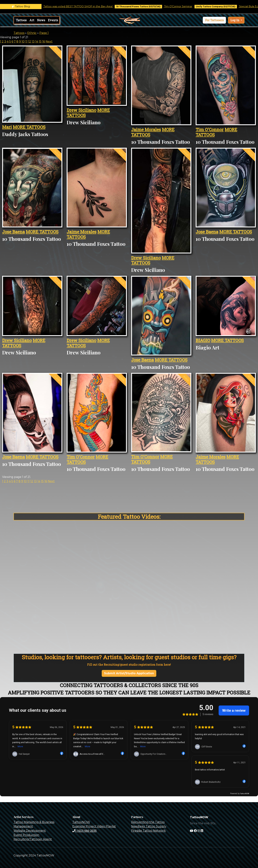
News (41, 20)
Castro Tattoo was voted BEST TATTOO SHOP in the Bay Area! (84, 6)
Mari (7, 127)
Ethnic (32, 33)
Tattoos (21, 20)
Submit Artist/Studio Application (129, 673)
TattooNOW (81, 822)
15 (40, 41)
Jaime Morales (146, 130)
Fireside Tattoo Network (148, 831)
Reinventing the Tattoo (148, 822)
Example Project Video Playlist (94, 826)
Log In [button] (235, 20)
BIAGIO (203, 340)
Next (49, 41)
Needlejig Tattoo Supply (149, 826)
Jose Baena (13, 232)
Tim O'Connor (210, 130)
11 (26, 41)
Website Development (30, 831)
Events (53, 20)
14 (37, 41)
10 (23, 41)
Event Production (26, 835)
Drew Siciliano (81, 110)
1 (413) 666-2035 (84, 831)
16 (44, 41)
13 (33, 41)
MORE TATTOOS (29, 127)
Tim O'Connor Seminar (189, 6)
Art (32, 20)
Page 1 (44, 33)
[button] (214, 20)
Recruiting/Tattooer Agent (33, 839)
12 (30, 41)
